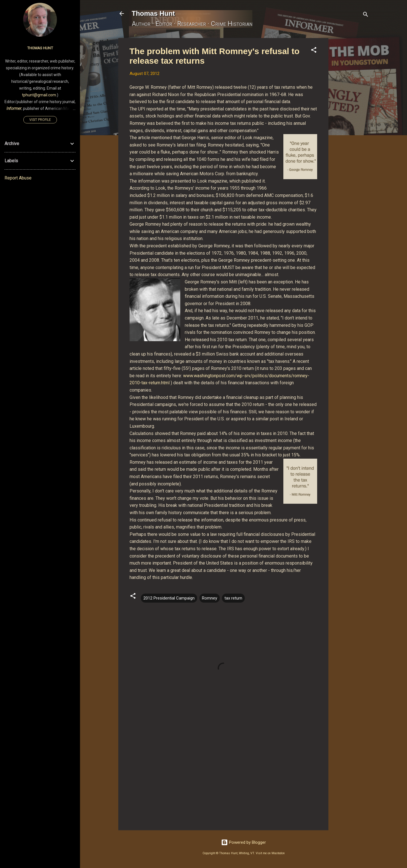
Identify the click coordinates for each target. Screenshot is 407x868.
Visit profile (40, 120)
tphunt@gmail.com (39, 95)
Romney (210, 598)
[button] (314, 51)
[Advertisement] (351, 123)
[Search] (366, 15)
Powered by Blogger (243, 842)
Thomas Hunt (153, 13)
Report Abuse (18, 178)
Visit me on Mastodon (270, 853)
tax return (233, 598)
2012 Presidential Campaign (169, 598)
